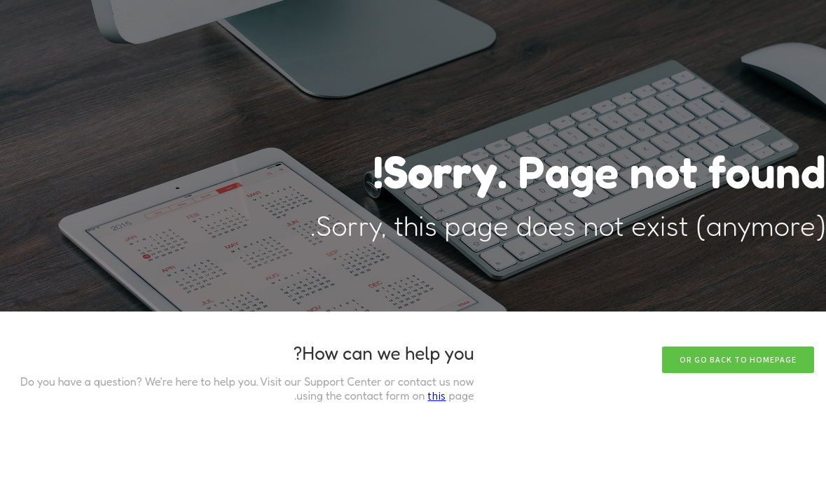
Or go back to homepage (738, 359)
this (436, 396)
